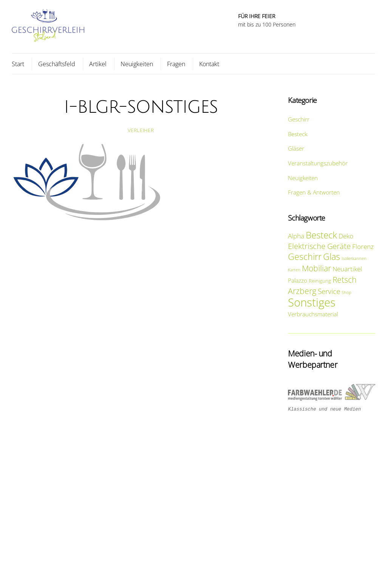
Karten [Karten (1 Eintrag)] (294, 270)
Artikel (98, 64)
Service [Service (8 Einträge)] (329, 291)
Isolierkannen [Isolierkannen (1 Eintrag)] (354, 258)
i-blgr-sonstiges (141, 107)
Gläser (296, 148)
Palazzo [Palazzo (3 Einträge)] (298, 280)
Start (18, 64)
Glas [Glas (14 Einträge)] (332, 257)
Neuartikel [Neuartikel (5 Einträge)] (347, 269)
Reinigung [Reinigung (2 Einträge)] (320, 281)
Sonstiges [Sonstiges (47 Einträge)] (312, 302)
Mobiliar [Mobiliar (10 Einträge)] (317, 268)
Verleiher (141, 130)
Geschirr (299, 119)
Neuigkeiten (137, 64)
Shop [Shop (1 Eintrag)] (347, 292)
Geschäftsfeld (57, 64)
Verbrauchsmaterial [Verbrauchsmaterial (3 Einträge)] (313, 314)
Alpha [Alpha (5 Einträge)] (296, 236)
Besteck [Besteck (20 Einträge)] (321, 235)
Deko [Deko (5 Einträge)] (346, 236)
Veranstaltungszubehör (318, 163)
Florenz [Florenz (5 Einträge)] (363, 247)
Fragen (176, 64)
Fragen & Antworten (314, 192)
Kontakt (209, 64)
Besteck (298, 134)
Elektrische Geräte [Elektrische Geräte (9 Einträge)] (319, 246)
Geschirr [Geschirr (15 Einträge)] (305, 257)
